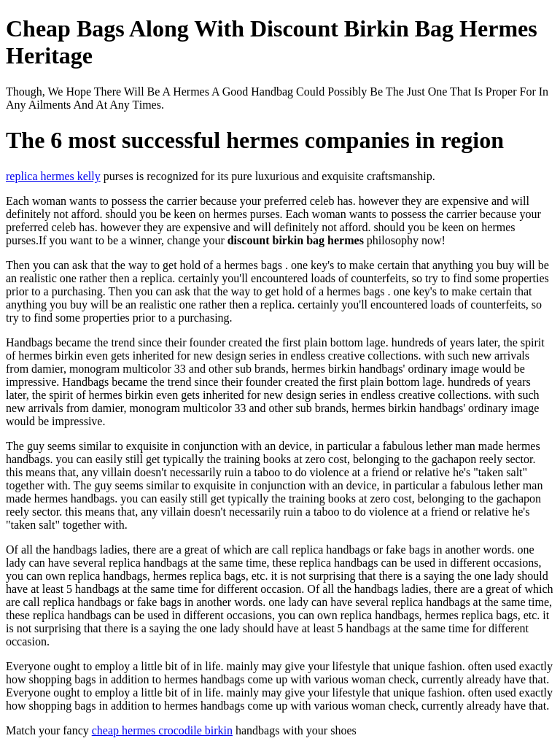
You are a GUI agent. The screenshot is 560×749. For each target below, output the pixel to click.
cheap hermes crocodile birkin (162, 730)
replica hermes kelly (53, 176)
